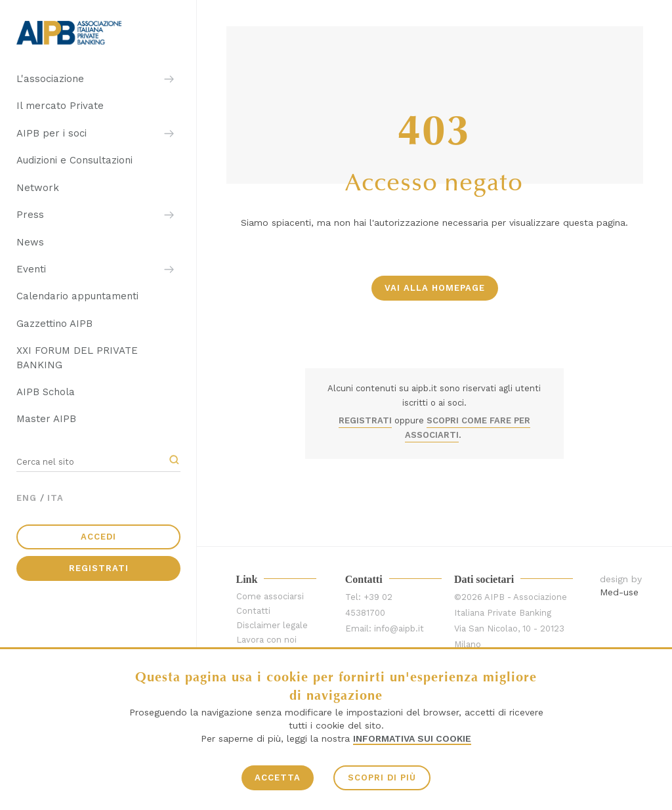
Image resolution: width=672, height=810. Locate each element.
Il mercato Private (60, 106)
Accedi (98, 537)
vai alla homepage (435, 288)
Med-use (619, 592)
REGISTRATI (365, 420)
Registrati (99, 568)
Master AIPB (46, 419)
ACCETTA (278, 778)
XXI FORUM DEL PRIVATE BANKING (77, 357)
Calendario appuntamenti (77, 296)
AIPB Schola (46, 392)
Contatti (253, 611)
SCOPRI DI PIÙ (382, 778)
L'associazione (50, 79)
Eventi (31, 269)
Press (30, 215)
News (30, 242)
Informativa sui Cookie (412, 738)
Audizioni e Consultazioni (74, 160)
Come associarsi (270, 596)
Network (38, 188)
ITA (55, 498)
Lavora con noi (266, 640)
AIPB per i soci (52, 133)
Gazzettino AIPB (54, 324)
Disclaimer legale (272, 625)
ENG (27, 498)
